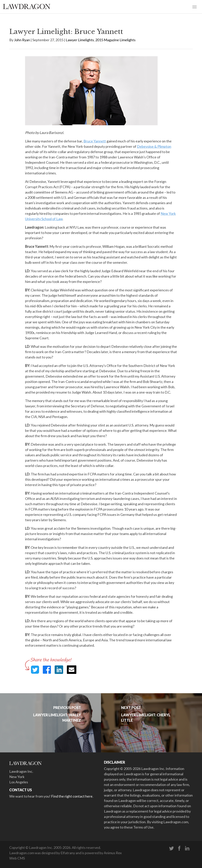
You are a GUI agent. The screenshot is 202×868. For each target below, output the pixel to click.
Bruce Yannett (95, 141)
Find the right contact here (72, 796)
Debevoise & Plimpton (154, 146)
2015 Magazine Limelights (115, 40)
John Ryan (22, 40)
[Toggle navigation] (195, 7)
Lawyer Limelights (80, 40)
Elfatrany (68, 853)
